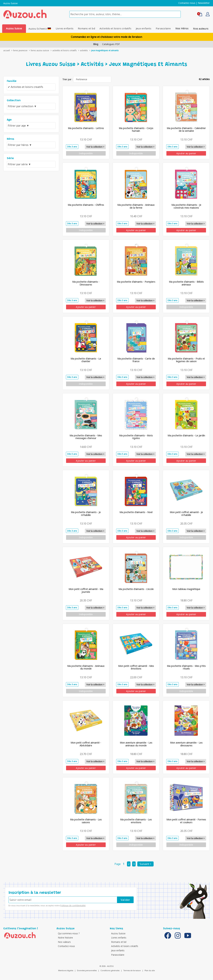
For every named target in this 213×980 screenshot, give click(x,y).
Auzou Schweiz (40, 28)
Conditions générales (110, 970)
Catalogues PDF (111, 44)
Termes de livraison (132, 970)
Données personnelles (87, 970)
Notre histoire (65, 938)
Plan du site (150, 970)
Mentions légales (66, 970)
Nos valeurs (64, 942)
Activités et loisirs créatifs (115, 28)
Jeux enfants (144, 28)
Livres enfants (64, 28)
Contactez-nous (187, 3)
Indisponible (86, 153)
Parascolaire (164, 28)
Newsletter (204, 3)
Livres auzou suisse (40, 50)
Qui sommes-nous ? (68, 933)
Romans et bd (86, 28)
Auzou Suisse (10, 3)
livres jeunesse (20, 50)
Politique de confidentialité (73, 906)
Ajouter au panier (186, 153)
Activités (84, 50)
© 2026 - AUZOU (107, 966)
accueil (7, 50)
